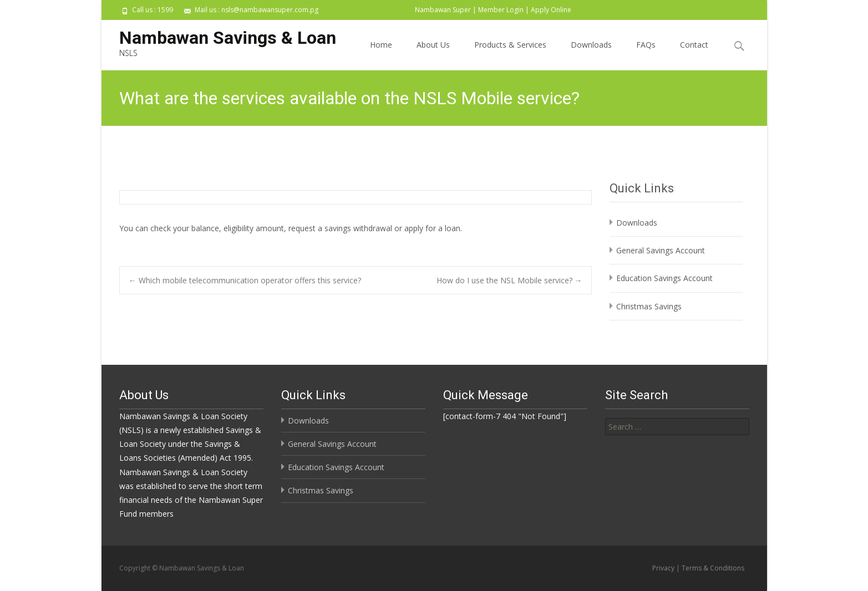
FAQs (646, 55)
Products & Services (510, 55)
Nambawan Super (443, 10)
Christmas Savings (649, 306)
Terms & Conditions (713, 568)
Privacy (663, 568)
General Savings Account (661, 250)
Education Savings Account (664, 278)
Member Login (501, 10)
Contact (694, 55)
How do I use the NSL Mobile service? (509, 280)
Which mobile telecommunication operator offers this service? (245, 280)
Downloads (591, 55)
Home (381, 55)
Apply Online (551, 10)
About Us (433, 55)
